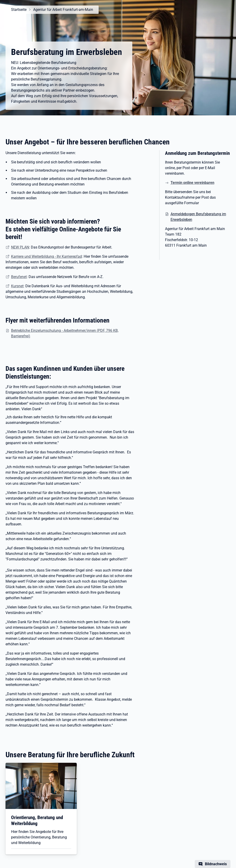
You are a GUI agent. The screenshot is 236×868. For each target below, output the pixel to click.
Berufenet (19, 277)
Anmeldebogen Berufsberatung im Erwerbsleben (198, 217)
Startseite (19, 10)
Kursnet (17, 286)
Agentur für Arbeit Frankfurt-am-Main (63, 10)
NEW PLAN (20, 247)
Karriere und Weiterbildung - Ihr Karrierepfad (46, 256)
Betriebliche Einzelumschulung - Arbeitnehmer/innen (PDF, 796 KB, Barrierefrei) (65, 333)
